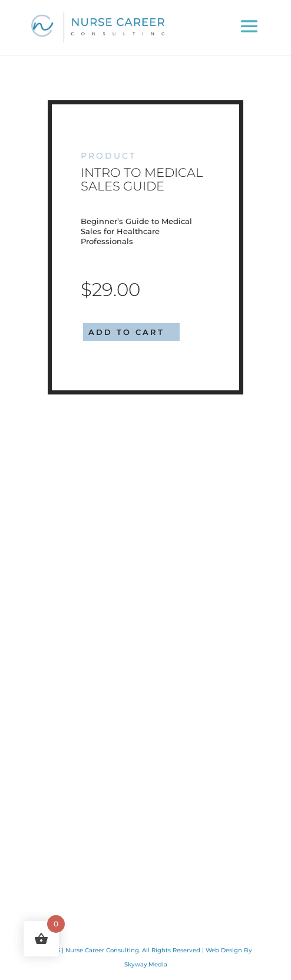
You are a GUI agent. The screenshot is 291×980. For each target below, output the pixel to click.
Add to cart (126, 332)
